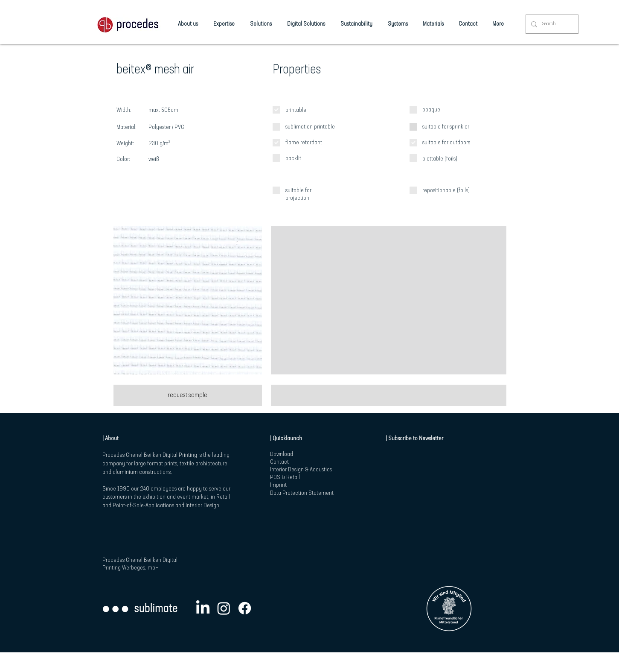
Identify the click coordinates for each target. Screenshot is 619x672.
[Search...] (551, 24)
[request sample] (188, 395)
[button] (188, 300)
